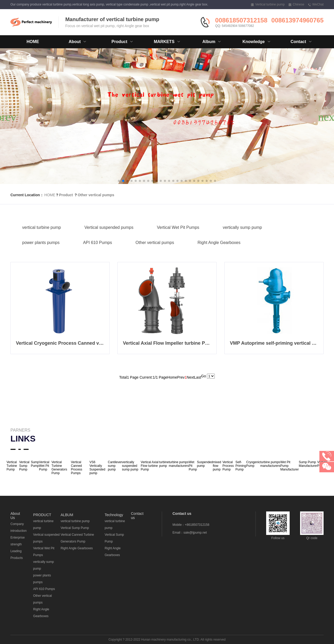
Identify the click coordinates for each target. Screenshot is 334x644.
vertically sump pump (242, 227)
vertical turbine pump (42, 227)
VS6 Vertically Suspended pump (97, 468)
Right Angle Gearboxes (219, 243)
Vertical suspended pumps (109, 227)
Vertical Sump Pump (75, 528)
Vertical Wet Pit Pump (44, 466)
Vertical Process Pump (228, 466)
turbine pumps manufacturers (179, 464)
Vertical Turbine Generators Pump (59, 468)
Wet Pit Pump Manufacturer (290, 466)
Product (66, 195)
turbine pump (164, 464)
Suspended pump (205, 464)
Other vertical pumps (96, 195)
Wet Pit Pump (193, 466)
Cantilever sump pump (115, 466)
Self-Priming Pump (241, 466)
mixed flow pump (217, 466)
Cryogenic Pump (253, 464)
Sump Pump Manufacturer (308, 464)
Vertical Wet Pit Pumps (178, 227)
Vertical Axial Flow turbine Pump (150, 466)
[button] (119, 181)
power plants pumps (41, 243)
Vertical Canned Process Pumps (77, 468)
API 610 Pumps (97, 243)
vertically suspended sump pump (130, 466)
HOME (33, 42)
